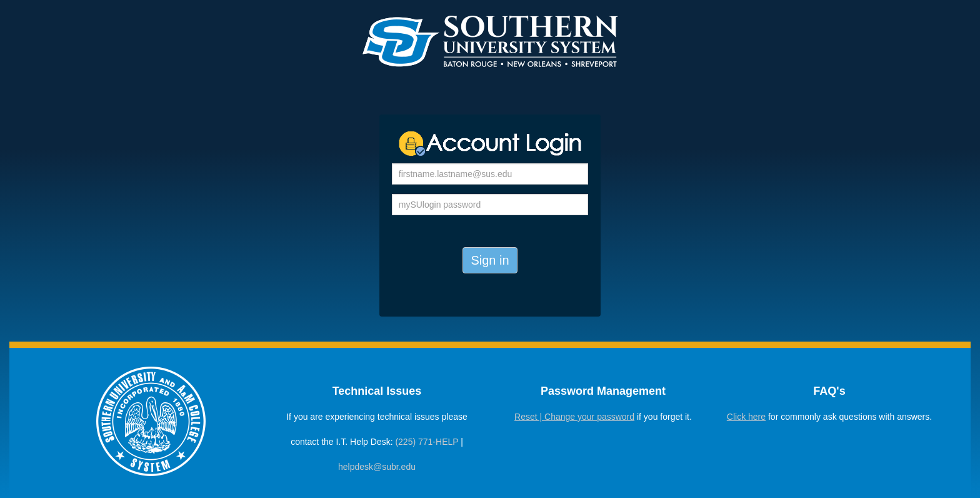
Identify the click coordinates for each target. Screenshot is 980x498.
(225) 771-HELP (427, 442)
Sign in (490, 260)
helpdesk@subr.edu (377, 467)
